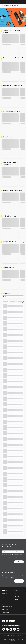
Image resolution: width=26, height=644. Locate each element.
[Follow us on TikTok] (11, 629)
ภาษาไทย (13, 637)
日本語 (9, 637)
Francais (8, 635)
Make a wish (19, 581)
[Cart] (15, 6)
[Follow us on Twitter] (14, 629)
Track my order (17, 597)
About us (4, 592)
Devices (16, 592)
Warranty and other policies (7, 607)
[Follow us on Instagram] (4, 629)
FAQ (15, 594)
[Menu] (23, 6)
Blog (3, 597)
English (4, 635)
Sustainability (5, 594)
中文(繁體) (22, 635)
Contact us (16, 599)
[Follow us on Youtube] (18, 629)
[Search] (20, 6)
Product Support (17, 595)
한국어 (17, 637)
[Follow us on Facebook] (7, 629)
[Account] (18, 6)
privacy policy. (15, 558)
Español (18, 635)
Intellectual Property (6, 612)
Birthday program (18, 598)
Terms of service (5, 610)
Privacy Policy (5, 608)
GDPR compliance (5, 611)
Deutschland (13, 635)
